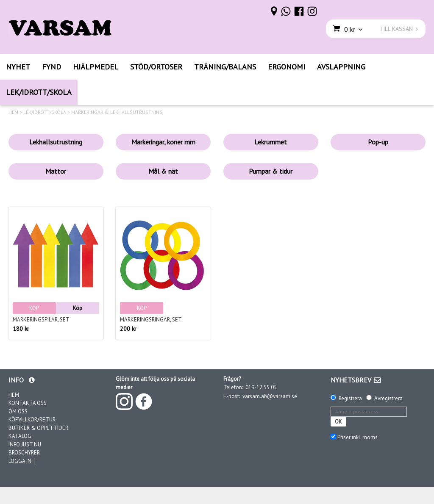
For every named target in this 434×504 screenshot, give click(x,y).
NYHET (18, 67)
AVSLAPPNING (341, 67)
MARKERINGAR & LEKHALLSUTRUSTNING (117, 112)
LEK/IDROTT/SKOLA (39, 92)
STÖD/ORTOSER (156, 67)
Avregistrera (388, 398)
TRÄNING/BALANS (225, 67)
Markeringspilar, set (41, 320)
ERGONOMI (287, 67)
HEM (13, 112)
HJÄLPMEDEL (96, 67)
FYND (51, 67)
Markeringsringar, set (151, 320)
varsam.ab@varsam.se (270, 396)
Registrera (350, 398)
